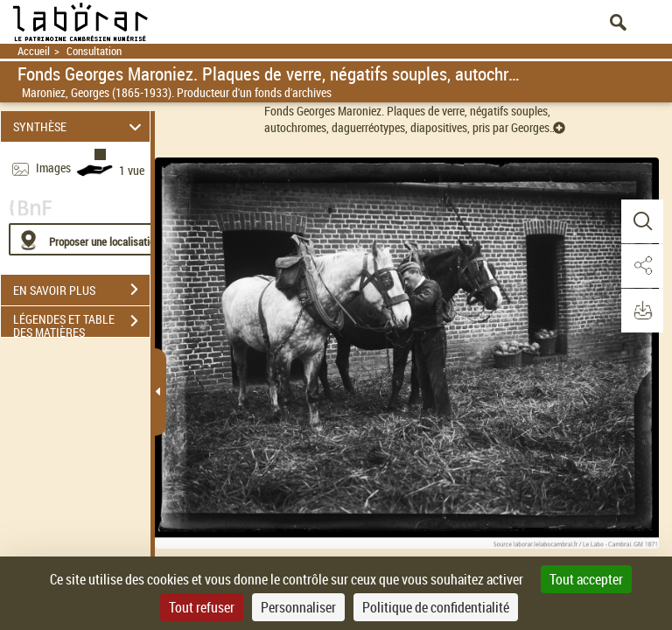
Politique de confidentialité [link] (436, 607)
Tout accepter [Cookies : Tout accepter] (586, 579)
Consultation (94, 51)
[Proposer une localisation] (92, 239)
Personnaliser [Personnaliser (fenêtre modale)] (298, 607)
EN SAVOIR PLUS (81, 290)
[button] (641, 221)
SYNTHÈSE (80, 126)
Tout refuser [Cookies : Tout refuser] (202, 607)
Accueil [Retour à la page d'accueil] (34, 51)
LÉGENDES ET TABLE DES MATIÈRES (81, 323)
